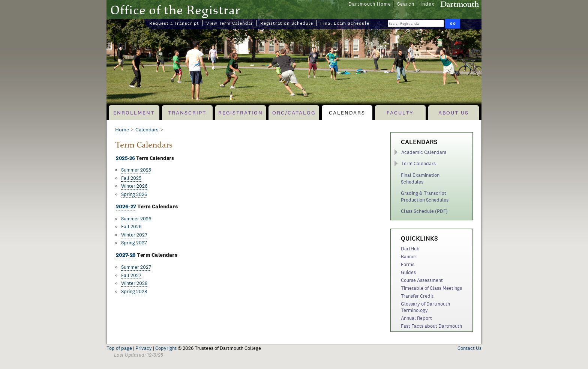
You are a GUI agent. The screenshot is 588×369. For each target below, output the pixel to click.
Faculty (400, 113)
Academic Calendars (424, 152)
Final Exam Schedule (345, 23)
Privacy (144, 348)
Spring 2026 (134, 194)
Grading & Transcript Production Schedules (425, 197)
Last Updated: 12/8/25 (139, 355)
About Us (454, 113)
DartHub (410, 249)
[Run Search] (453, 24)
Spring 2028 (134, 291)
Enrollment (134, 113)
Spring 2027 (134, 243)
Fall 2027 (131, 275)
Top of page (119, 348)
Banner (409, 257)
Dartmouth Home (370, 4)
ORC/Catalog (294, 113)
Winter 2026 (134, 186)
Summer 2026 (136, 219)
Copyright (166, 348)
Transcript (187, 113)
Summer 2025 (136, 170)
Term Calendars (418, 163)
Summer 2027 (136, 267)
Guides (408, 272)
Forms (408, 264)
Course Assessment (422, 280)
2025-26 (125, 158)
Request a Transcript (174, 23)
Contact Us (469, 348)
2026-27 (126, 207)
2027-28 (126, 255)
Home (122, 130)
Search (406, 4)
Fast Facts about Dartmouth (431, 326)
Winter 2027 (134, 235)
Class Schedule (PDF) (424, 211)
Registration (241, 113)
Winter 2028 (134, 283)
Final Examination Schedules (420, 178)
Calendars (347, 113)
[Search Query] (416, 23)
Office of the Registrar (175, 10)
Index (427, 4)
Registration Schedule (287, 23)
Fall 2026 (131, 227)
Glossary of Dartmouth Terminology (425, 307)
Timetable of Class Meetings (431, 288)
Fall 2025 (131, 178)
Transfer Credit (417, 296)
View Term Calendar (230, 23)
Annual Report (416, 318)
